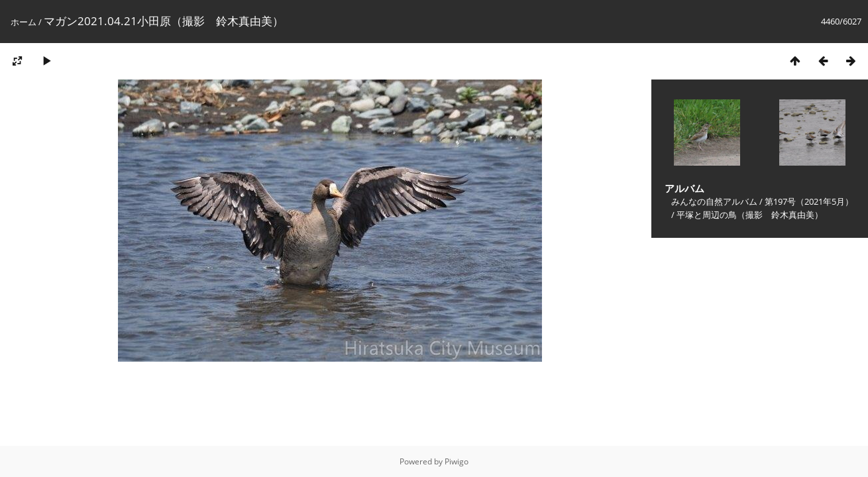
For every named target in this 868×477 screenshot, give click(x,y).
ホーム (24, 22)
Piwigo (457, 461)
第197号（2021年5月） (809, 201)
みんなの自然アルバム (714, 201)
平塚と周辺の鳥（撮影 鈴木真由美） (750, 215)
